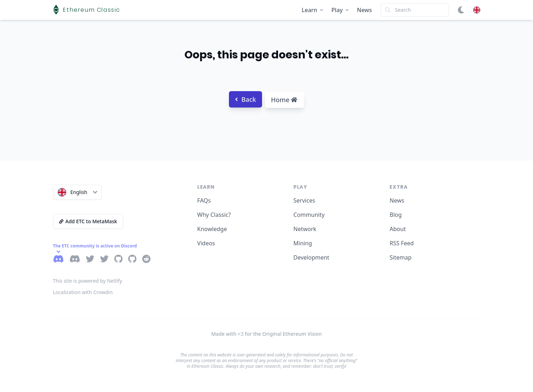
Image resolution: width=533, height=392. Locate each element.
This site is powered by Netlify (88, 281)
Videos (206, 243)
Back (245, 99)
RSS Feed (402, 243)
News (365, 10)
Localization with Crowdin (83, 292)
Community (309, 215)
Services (304, 200)
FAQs (204, 200)
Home (284, 100)
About (398, 229)
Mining (303, 243)
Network (305, 229)
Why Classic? (214, 215)
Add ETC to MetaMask (88, 221)
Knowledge (212, 229)
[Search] (415, 10)
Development (311, 257)
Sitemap (401, 257)
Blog (396, 215)
